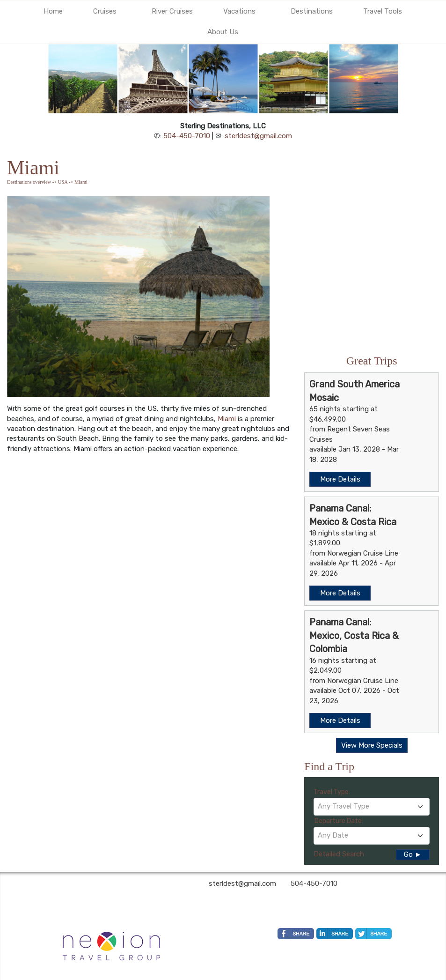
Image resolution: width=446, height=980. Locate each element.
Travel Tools (383, 11)
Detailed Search (339, 854)
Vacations (239, 11)
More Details (340, 479)
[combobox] (372, 807)
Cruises (105, 11)
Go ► (413, 854)
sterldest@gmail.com (258, 136)
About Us (223, 32)
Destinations (312, 11)
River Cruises (172, 11)
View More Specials (372, 745)
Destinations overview (29, 182)
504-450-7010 (187, 136)
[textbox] (372, 806)
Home (53, 11)
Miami (227, 419)
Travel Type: (332, 792)
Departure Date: (339, 821)
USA (63, 182)
